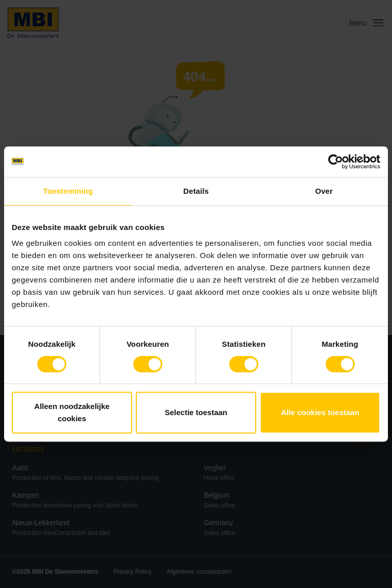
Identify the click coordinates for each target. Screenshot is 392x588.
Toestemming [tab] (68, 191)
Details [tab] (196, 191)
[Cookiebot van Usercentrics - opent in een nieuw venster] (336, 162)
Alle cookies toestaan (320, 412)
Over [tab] (324, 191)
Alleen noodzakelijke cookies (72, 412)
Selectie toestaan (196, 412)
